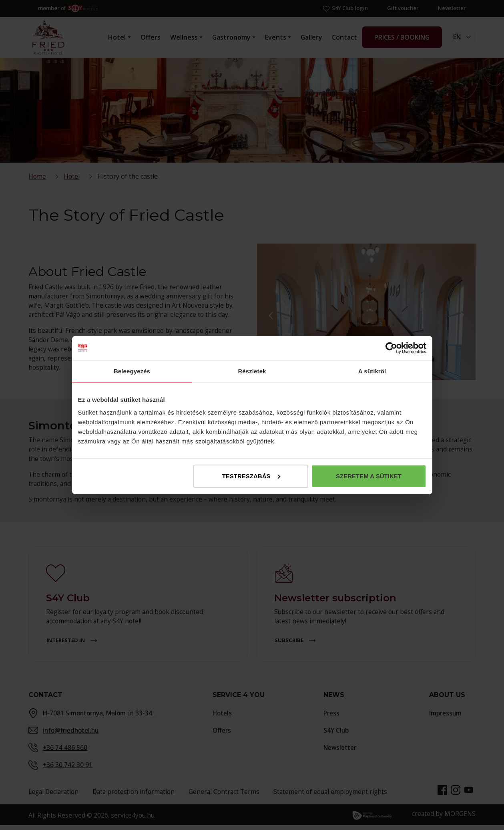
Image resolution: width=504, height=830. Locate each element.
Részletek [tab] (252, 371)
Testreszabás (251, 476)
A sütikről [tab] (372, 371)
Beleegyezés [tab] (132, 371)
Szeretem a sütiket (369, 476)
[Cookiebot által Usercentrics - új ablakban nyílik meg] (391, 348)
